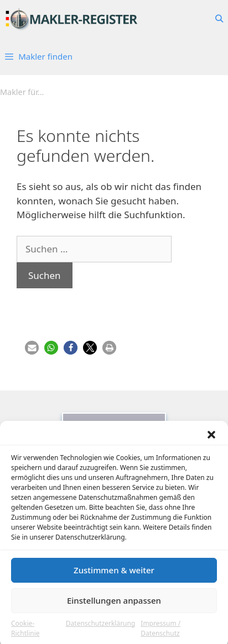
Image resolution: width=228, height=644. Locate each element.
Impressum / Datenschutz (160, 633)
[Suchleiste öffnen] (219, 19)
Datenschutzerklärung (100, 628)
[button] (211, 440)
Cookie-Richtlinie (25, 633)
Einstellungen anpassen (114, 606)
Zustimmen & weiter (114, 576)
